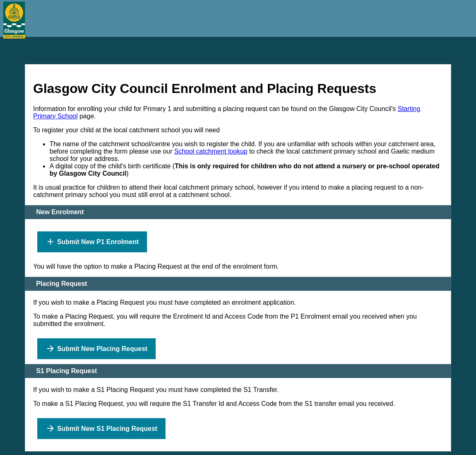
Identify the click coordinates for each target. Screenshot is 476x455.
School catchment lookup (211, 151)
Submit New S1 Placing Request (101, 428)
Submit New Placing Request (96, 349)
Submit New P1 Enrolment (92, 242)
